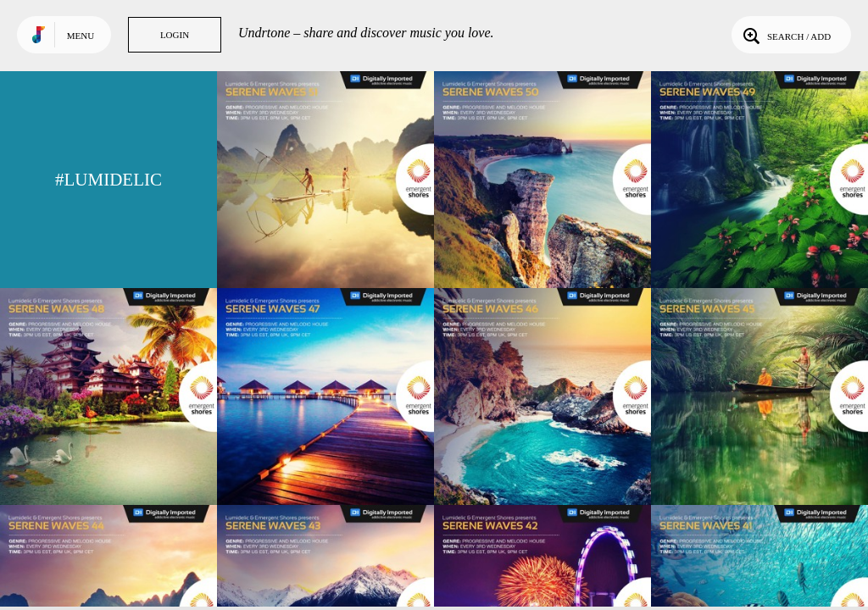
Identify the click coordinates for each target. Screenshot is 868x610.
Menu (81, 36)
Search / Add (785, 35)
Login (175, 35)
